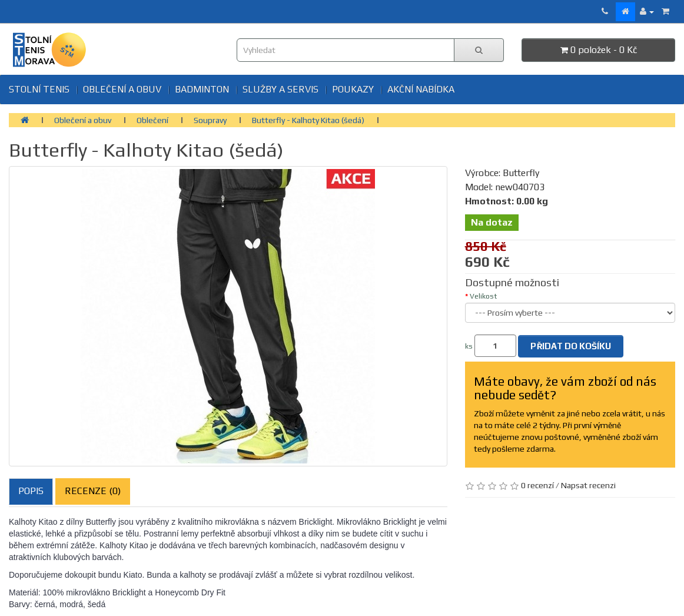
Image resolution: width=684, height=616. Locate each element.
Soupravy (210, 120)
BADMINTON (202, 89)
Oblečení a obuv (122, 89)
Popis (31, 491)
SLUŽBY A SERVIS (280, 89)
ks (469, 346)
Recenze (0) (93, 491)
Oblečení (152, 120)
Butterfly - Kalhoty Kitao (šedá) (308, 120)
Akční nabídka (421, 89)
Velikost (483, 296)
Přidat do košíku (571, 346)
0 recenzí (537, 485)
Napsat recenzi (588, 485)
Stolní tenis (39, 89)
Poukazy (353, 89)
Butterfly (521, 173)
